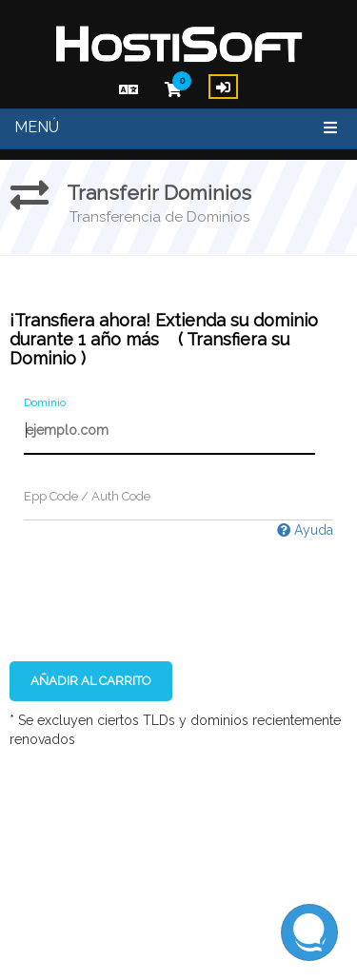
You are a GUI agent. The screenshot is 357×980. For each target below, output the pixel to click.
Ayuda (305, 530)
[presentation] (154, 577)
